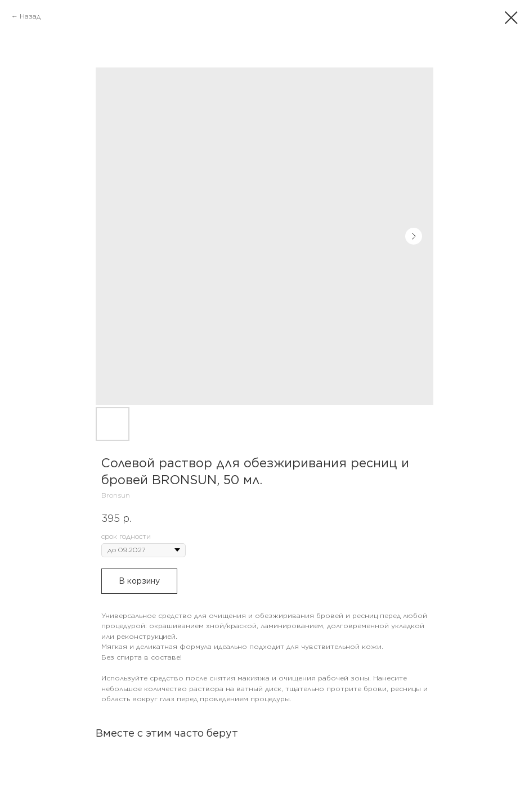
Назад (30, 16)
